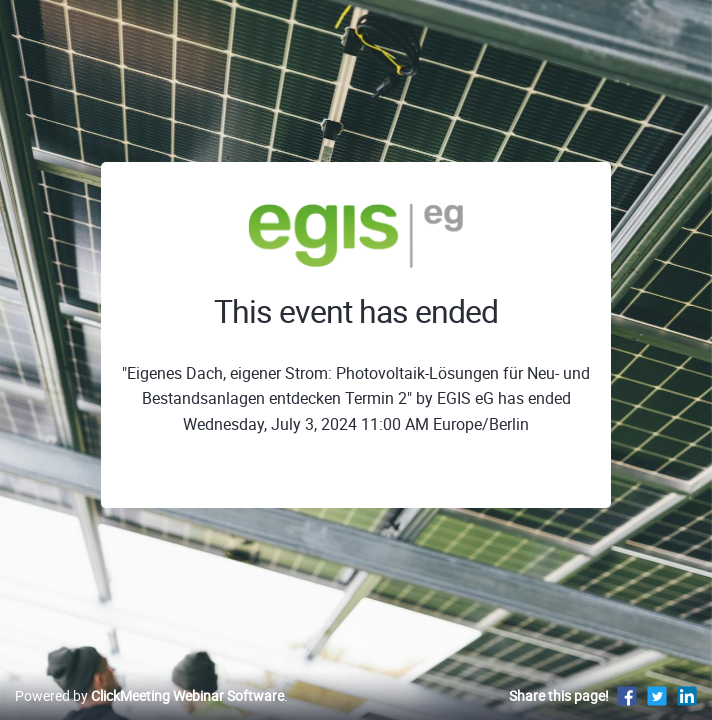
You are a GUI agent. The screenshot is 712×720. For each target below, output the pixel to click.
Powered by (149, 695)
